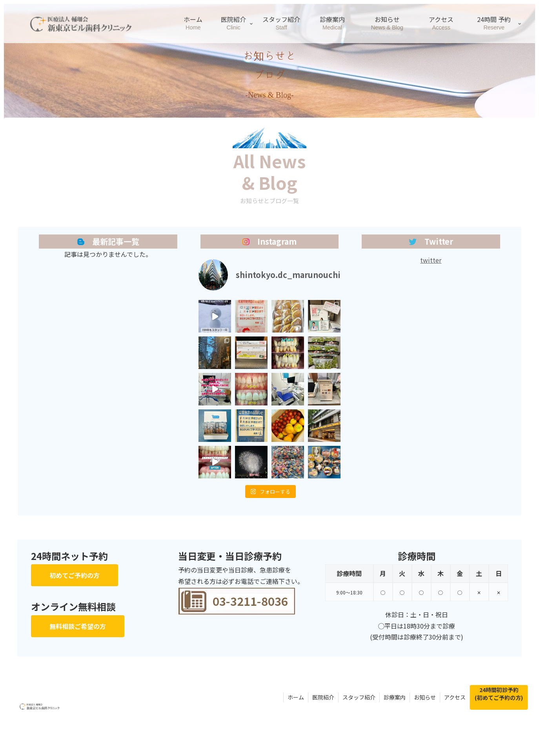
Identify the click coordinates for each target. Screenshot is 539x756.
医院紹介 (323, 697)
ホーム (296, 697)
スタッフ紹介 (359, 697)
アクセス (455, 697)
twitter (431, 260)
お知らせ (425, 697)
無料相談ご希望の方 (78, 626)
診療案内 (395, 697)
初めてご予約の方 (75, 575)
